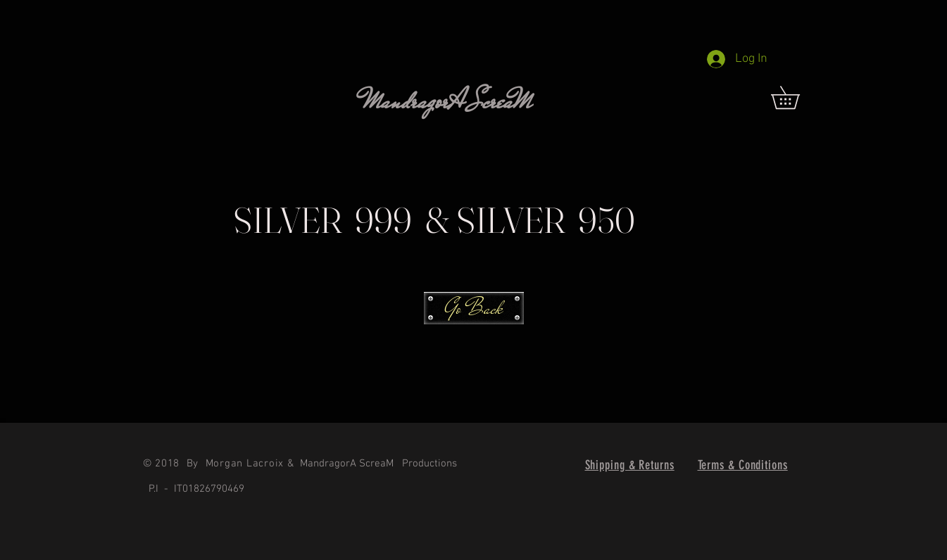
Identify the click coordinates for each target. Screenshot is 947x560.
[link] (796, 97)
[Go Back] (474, 308)
